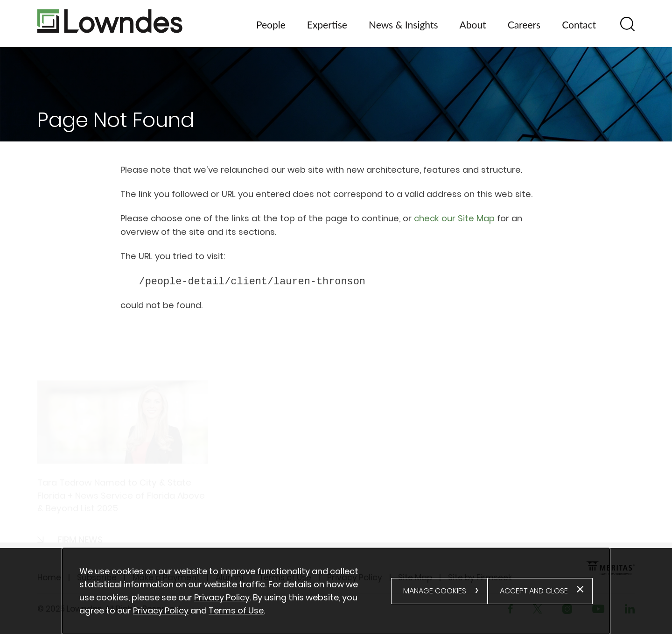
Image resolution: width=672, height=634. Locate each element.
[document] (235, 591)
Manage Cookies (435, 591)
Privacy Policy (222, 597)
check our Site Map (454, 218)
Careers (524, 25)
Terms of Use (236, 610)
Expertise (327, 25)
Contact (579, 25)
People (271, 25)
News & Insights (403, 25)
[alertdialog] (336, 591)
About (473, 25)
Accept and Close (534, 591)
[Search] (627, 24)
